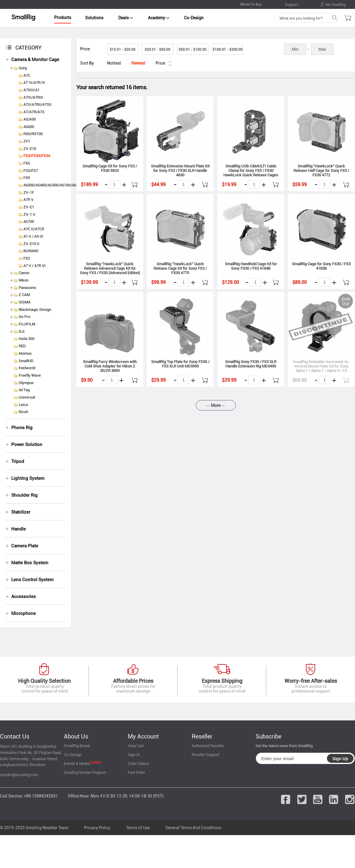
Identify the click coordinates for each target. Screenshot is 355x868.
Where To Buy (251, 4)
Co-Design (194, 18)
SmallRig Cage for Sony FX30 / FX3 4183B (321, 266)
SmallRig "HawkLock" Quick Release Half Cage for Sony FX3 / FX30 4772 (321, 171)
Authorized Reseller (208, 746)
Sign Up (340, 759)
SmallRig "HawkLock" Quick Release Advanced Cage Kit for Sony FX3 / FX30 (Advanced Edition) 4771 (110, 271)
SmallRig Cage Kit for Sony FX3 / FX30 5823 (110, 168)
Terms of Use (138, 828)
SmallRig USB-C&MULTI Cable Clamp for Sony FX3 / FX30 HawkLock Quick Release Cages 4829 (251, 173)
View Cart (136, 746)
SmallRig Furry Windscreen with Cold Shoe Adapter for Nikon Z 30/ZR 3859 (110, 366)
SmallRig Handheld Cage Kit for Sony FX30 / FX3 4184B (251, 266)
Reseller (202, 736)
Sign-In (134, 755)
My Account (143, 736)
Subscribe (268, 736)
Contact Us (15, 736)
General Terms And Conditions (193, 828)
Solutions (94, 18)
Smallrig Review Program (85, 772)
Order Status (138, 764)
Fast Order (137, 772)
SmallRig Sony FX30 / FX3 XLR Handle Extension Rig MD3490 (251, 364)
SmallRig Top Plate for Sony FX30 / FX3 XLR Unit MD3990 (180, 364)
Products (63, 17)
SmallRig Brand (77, 746)
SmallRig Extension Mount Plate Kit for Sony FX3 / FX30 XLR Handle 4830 (180, 171)
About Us (76, 736)
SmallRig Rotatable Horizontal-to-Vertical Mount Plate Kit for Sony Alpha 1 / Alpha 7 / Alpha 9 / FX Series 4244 (321, 368)
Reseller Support (205, 755)
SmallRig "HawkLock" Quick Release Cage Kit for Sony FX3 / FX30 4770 (180, 268)
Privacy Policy (97, 828)
